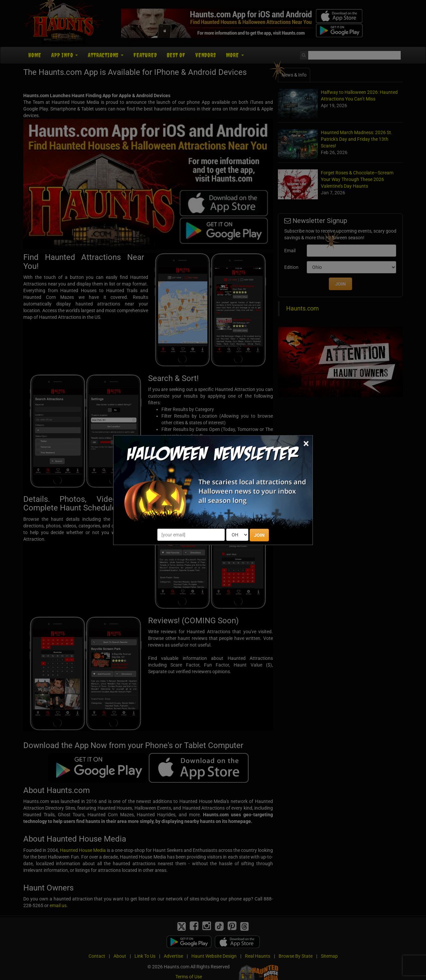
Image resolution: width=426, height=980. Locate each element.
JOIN (259, 535)
